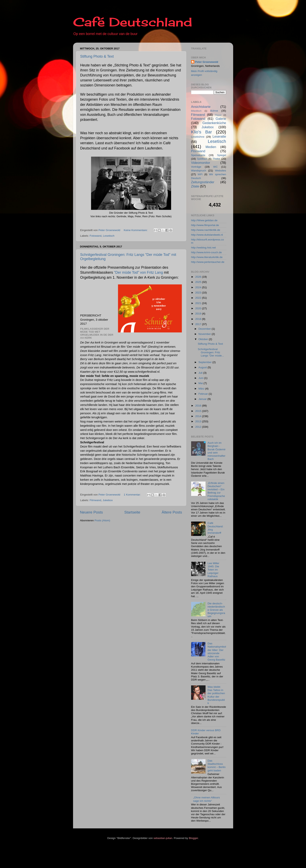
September (206, 362)
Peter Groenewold (207, 62)
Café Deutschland (133, 22)
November (205, 334)
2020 (199, 308)
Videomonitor (201, 163)
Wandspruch (199, 171)
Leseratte (219, 136)
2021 (199, 303)
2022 (199, 298)
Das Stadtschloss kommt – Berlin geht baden (217, 766)
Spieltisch (202, 159)
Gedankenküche (214, 123)
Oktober (204, 339)
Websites (220, 171)
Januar (203, 399)
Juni (201, 378)
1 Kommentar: (133, 495)
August (203, 367)
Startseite (132, 512)
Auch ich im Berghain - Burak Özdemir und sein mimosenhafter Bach (217, 451)
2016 (199, 406)
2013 (199, 421)
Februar (204, 394)
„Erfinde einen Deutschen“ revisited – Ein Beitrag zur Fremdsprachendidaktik (216, 491)
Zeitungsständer (203, 182)
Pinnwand (198, 151)
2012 (199, 427)
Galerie (221, 119)
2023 (199, 293)
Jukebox (108, 500)
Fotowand (96, 236)
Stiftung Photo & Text (97, 56)
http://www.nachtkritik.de (206, 230)
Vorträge (196, 167)
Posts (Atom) (102, 520)
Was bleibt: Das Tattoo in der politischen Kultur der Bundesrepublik (216, 695)
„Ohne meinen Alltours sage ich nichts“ (207, 799)
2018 (199, 319)
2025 (199, 282)
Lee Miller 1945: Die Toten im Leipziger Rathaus (213, 570)
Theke (216, 159)
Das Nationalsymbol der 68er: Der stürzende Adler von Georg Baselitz (217, 652)
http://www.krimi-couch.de (207, 252)
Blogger (193, 838)
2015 (199, 411)
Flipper (218, 115)
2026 (199, 277)
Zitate (195, 186)
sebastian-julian (163, 838)
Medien (211, 147)
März (202, 389)
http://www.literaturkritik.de (207, 257)
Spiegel (221, 155)
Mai (201, 383)
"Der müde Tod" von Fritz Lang (139, 272)
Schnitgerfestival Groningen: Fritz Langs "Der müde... (211, 352)
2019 (199, 314)
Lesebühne (198, 137)
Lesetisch (109, 236)
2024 (199, 287)
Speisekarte (198, 155)
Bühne (214, 111)
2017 (199, 324)
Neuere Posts (91, 512)
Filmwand (95, 500)
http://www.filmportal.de (205, 225)
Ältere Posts (172, 512)
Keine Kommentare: (136, 230)
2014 (199, 416)
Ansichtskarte (201, 107)
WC (215, 167)
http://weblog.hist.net (204, 248)
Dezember (205, 329)
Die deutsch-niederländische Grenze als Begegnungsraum (216, 610)
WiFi (200, 174)
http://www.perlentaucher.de (208, 262)
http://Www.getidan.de (204, 220)
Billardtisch (196, 111)
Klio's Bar (202, 132)
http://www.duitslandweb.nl (207, 235)
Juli (201, 373)
